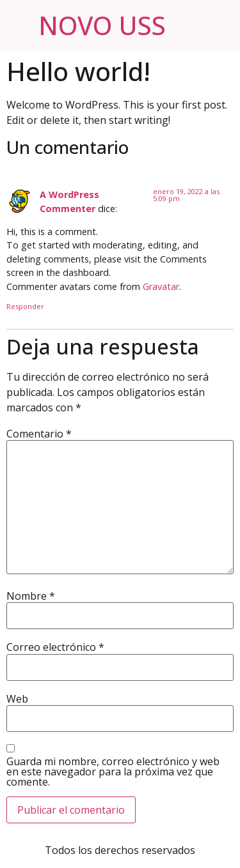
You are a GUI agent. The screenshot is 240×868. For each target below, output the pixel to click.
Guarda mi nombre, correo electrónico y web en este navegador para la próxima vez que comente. (113, 772)
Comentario (39, 434)
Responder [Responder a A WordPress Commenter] (25, 306)
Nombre (31, 596)
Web (17, 699)
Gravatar (161, 286)
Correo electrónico (55, 647)
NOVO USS (102, 25)
